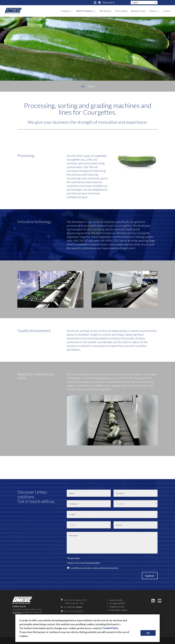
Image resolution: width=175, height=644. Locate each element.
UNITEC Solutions (85, 11)
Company (65, 11)
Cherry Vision (121, 11)
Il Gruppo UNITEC (118, 603)
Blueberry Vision (138, 11)
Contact (167, 11)
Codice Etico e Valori (118, 610)
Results (153, 11)
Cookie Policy (110, 628)
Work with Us (109, 3)
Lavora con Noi (116, 600)
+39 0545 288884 (74, 607)
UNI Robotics (105, 11)
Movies (91, 86)
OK (148, 633)
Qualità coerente (117, 607)
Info (83, 86)
